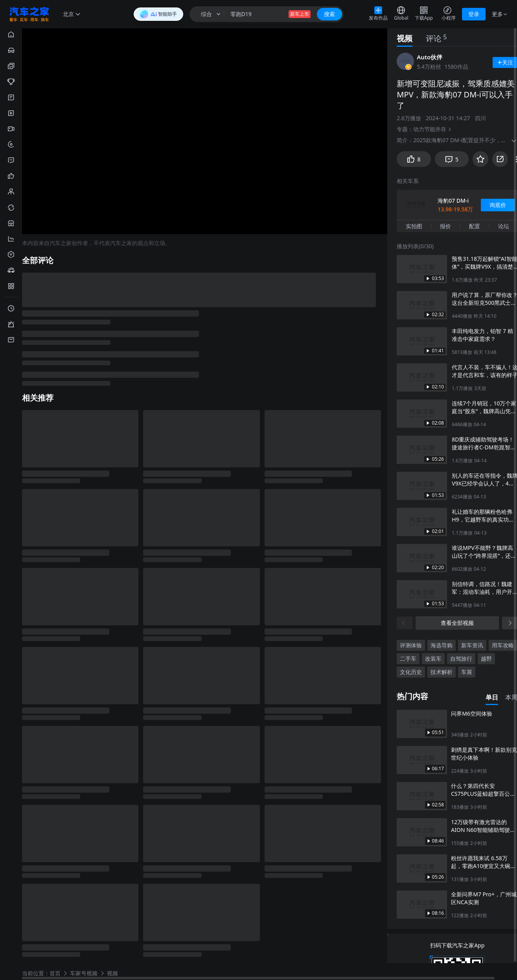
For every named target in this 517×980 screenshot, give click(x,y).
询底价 (498, 204)
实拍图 (414, 225)
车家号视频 (84, 973)
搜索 (329, 14)
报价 (445, 225)
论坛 (504, 225)
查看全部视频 (457, 622)
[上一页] (405, 622)
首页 (55, 973)
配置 (475, 225)
